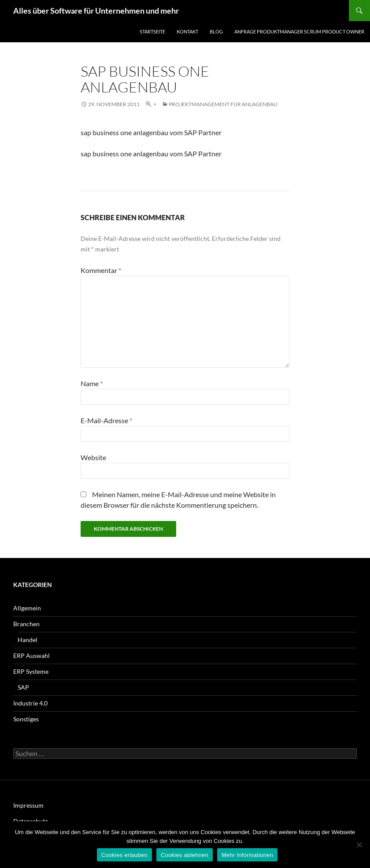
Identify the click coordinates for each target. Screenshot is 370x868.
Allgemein (27, 608)
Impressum (28, 805)
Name (92, 383)
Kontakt (187, 31)
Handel (28, 640)
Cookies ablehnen (185, 855)
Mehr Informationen (247, 855)
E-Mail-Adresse (106, 420)
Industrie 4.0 (30, 703)
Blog (216, 31)
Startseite (152, 31)
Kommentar (101, 270)
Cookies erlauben (124, 855)
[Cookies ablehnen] (359, 845)
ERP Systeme (31, 671)
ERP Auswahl (31, 656)
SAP (23, 687)
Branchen (26, 624)
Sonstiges (26, 719)
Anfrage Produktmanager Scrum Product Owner (299, 31)
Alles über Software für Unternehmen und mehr (96, 11)
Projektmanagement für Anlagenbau (223, 104)
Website (93, 457)
